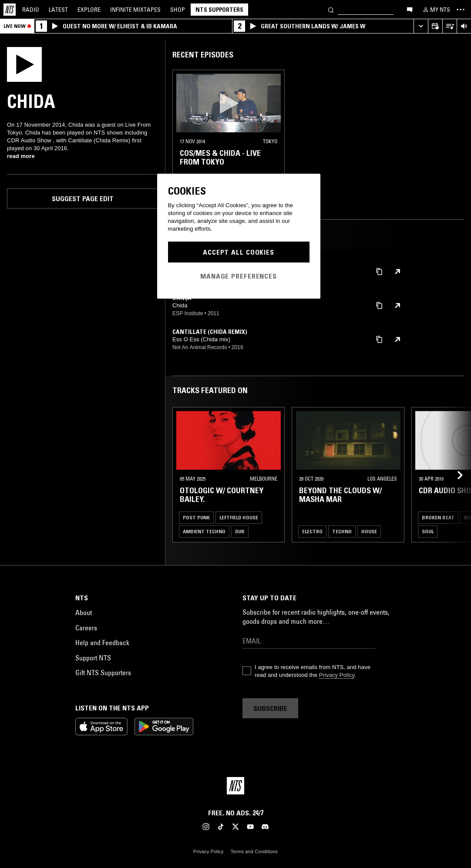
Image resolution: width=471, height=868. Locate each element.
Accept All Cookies (239, 252)
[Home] (10, 10)
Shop (178, 10)
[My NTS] (436, 10)
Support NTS (93, 658)
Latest (58, 10)
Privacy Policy (337, 675)
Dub (240, 531)
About (84, 612)
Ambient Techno (204, 531)
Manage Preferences (239, 276)
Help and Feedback (102, 643)
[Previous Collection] (454, 475)
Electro (312, 531)
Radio (31, 10)
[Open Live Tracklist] (449, 26)
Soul (428, 531)
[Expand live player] (421, 26)
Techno (342, 531)
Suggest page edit (83, 198)
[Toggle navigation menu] (461, 10)
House (369, 531)
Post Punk (196, 517)
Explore (89, 10)
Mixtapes (135, 10)
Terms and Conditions (254, 851)
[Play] (24, 64)
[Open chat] (410, 9)
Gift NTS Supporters (103, 673)
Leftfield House (239, 517)
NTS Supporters (219, 10)
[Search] (331, 9)
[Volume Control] (464, 26)
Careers (86, 628)
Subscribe (270, 708)
